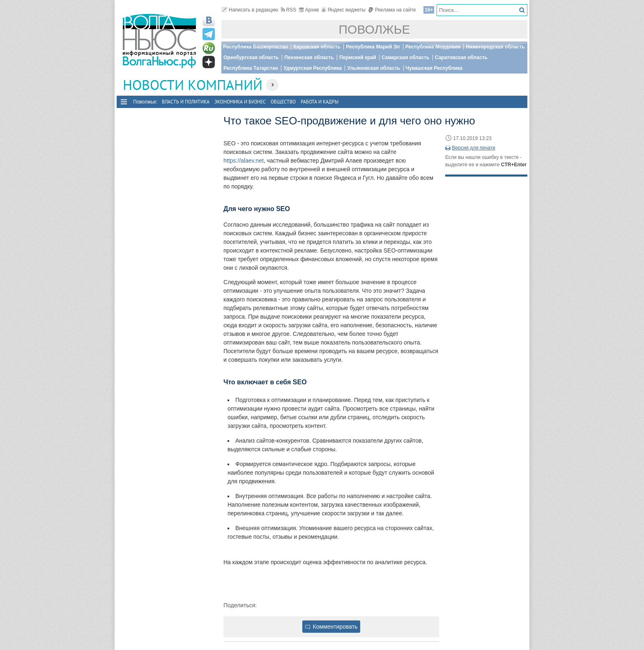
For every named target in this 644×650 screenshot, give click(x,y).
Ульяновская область (374, 68)
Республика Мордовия (433, 47)
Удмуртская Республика (313, 68)
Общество (283, 102)
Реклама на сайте (392, 10)
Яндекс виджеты (344, 10)
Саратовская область (461, 57)
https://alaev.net (244, 161)
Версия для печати (473, 148)
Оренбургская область (251, 57)
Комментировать (331, 627)
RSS (289, 10)
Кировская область (317, 47)
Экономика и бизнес (240, 102)
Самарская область (406, 57)
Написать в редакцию (250, 10)
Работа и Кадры (320, 102)
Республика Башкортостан (255, 47)
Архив (309, 10)
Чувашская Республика (434, 68)
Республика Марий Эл (373, 47)
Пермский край (358, 57)
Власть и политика (186, 102)
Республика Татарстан (251, 68)
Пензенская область (309, 57)
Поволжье (375, 29)
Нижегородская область (495, 47)
